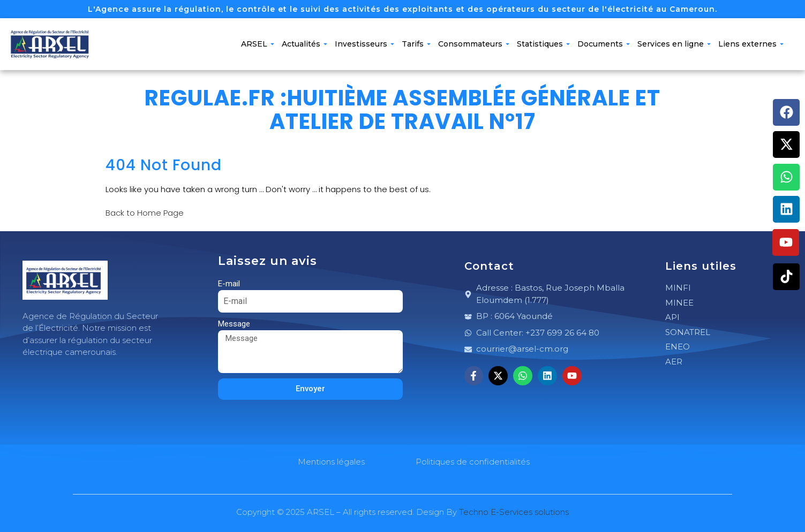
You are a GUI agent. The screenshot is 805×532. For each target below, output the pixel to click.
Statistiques (543, 44)
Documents (604, 44)
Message (234, 324)
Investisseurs (364, 44)
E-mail (229, 284)
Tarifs (416, 44)
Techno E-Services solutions (514, 512)
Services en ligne (674, 44)
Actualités (304, 44)
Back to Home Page (145, 213)
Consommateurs (474, 44)
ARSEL (258, 44)
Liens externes (751, 44)
